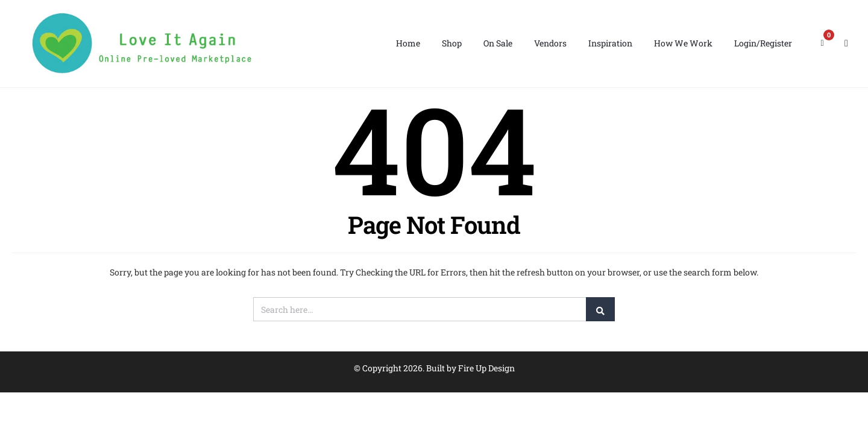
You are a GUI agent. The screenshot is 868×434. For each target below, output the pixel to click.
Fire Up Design (486, 368)
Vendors (550, 43)
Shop (452, 43)
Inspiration (610, 43)
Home (408, 43)
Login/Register (763, 43)
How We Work (683, 43)
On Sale (498, 43)
